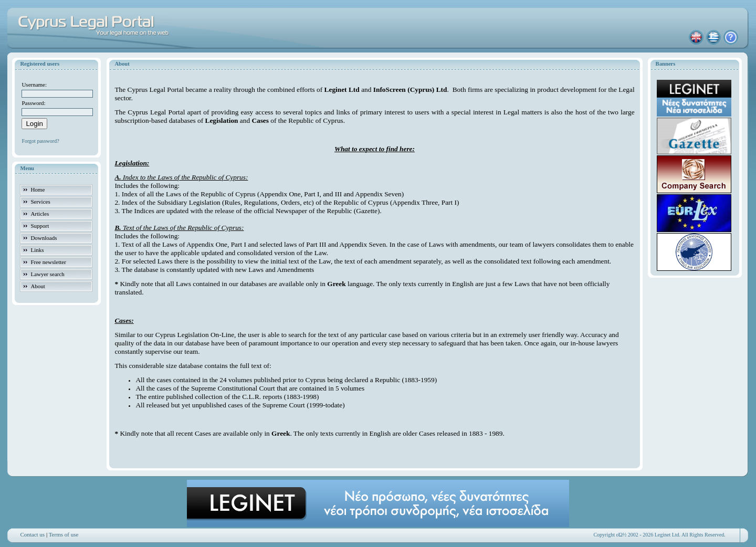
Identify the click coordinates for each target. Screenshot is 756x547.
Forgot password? (40, 141)
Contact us (32, 534)
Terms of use (64, 534)
